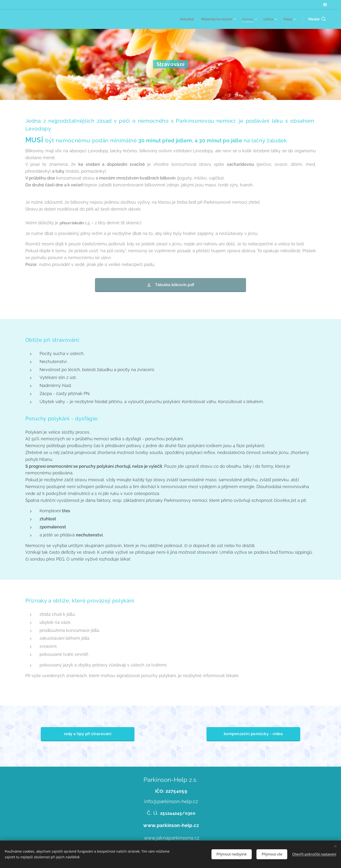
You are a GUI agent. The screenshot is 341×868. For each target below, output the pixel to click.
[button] (317, 19)
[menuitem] (182, 19)
